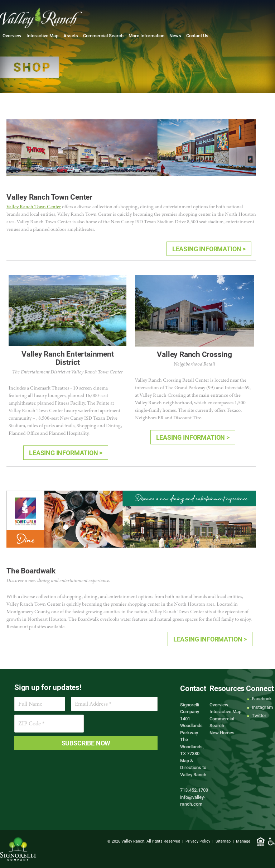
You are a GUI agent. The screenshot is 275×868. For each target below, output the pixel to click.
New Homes (222, 733)
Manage (243, 841)
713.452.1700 (194, 790)
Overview (12, 35)
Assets (71, 35)
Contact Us (197, 35)
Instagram (262, 707)
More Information (146, 35)
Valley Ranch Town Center (34, 207)
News (175, 35)
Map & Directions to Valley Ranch (193, 767)
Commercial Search (103, 35)
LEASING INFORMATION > (209, 249)
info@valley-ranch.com (193, 801)
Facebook (262, 698)
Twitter (259, 715)
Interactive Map (42, 35)
